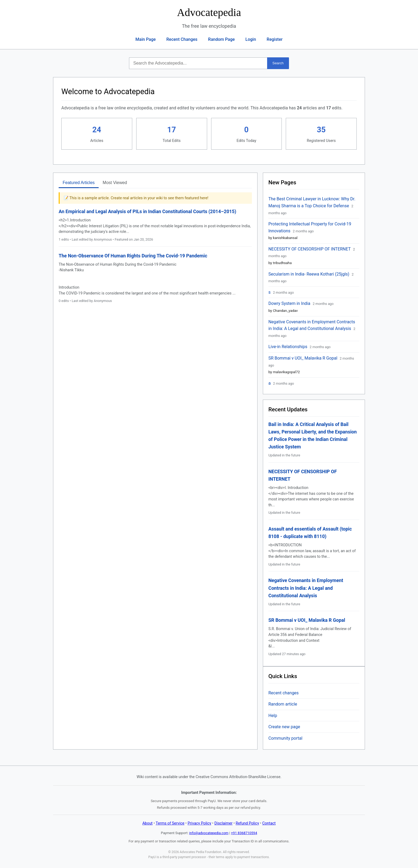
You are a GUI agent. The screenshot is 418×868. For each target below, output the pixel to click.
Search (278, 63)
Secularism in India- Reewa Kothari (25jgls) (310, 274)
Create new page (284, 727)
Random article (283, 704)
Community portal (286, 738)
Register (275, 39)
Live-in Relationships (288, 347)
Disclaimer (223, 823)
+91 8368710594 (244, 833)
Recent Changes (182, 39)
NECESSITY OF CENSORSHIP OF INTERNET (310, 249)
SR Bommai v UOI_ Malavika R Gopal (304, 358)
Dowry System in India (290, 303)
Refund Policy (247, 823)
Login (251, 39)
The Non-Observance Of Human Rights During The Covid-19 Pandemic (133, 256)
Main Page (146, 39)
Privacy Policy (200, 823)
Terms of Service (170, 823)
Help (273, 716)
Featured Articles (79, 183)
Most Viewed (115, 183)
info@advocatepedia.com (209, 833)
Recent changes (284, 693)
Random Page (222, 39)
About (147, 823)
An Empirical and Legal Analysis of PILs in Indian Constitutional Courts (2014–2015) (147, 212)
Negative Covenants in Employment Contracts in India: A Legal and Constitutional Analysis (306, 588)
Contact (269, 823)
